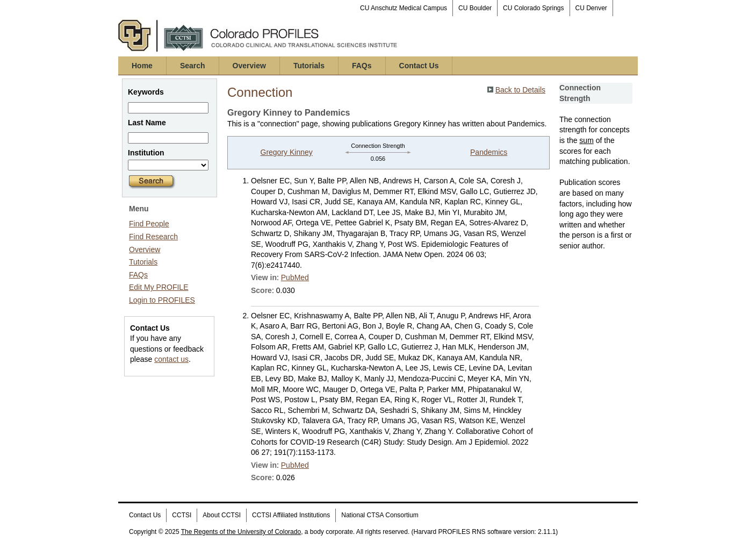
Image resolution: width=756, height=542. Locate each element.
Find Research (153, 237)
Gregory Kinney (287, 152)
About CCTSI (222, 515)
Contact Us (419, 66)
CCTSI (182, 515)
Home (142, 66)
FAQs (362, 66)
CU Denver (591, 8)
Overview (249, 66)
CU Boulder (475, 8)
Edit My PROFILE (159, 287)
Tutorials (309, 66)
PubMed (295, 277)
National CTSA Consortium (380, 515)
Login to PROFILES (162, 300)
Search (193, 66)
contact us (171, 359)
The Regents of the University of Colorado (241, 532)
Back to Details (520, 90)
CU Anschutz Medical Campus (404, 8)
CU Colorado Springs (533, 8)
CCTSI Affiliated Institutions (291, 515)
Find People (149, 224)
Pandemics (489, 152)
